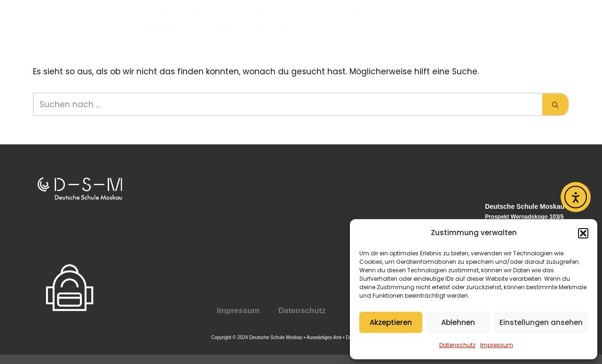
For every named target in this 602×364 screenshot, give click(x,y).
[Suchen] (288, 104)
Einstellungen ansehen (541, 322)
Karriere (270, 28)
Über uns (216, 13)
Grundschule (364, 13)
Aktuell (220, 28)
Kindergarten (285, 13)
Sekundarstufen (449, 13)
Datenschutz (457, 345)
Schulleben (165, 28)
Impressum (497, 345)
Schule (163, 13)
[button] (583, 233)
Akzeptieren (391, 322)
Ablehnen (458, 322)
